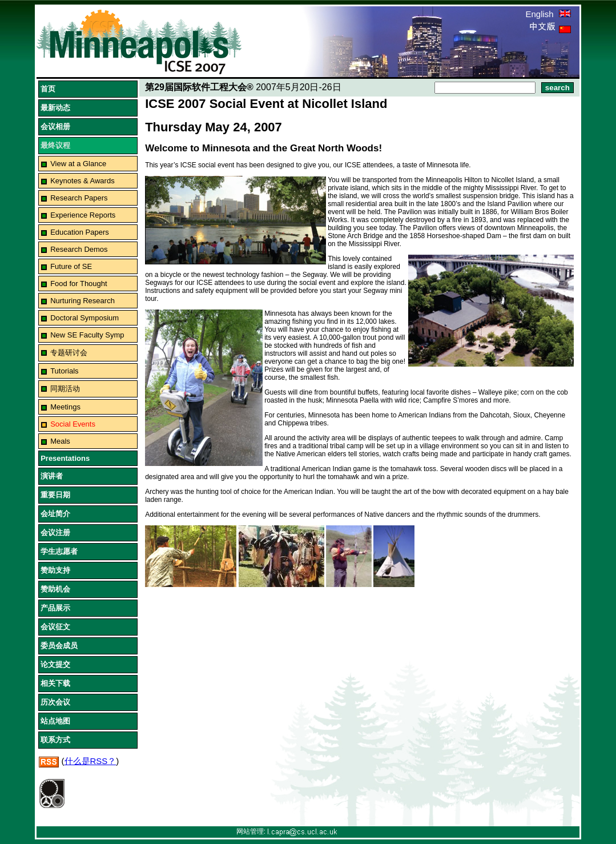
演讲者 (52, 476)
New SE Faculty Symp (87, 335)
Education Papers (80, 232)
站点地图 (55, 721)
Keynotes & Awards (82, 181)
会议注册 (55, 532)
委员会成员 (59, 646)
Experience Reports (83, 215)
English (548, 14)
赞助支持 (55, 570)
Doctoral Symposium (84, 318)
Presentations (65, 458)
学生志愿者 (59, 551)
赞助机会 (55, 589)
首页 (48, 89)
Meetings (65, 407)
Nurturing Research (82, 301)
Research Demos (79, 249)
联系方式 (55, 740)
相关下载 (55, 683)
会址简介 (55, 514)
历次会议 (55, 702)
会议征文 (55, 627)
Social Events (73, 424)
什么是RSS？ (90, 761)
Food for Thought (79, 284)
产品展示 (55, 608)
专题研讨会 (69, 353)
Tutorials (64, 371)
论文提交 (55, 664)
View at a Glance (78, 164)
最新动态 (55, 108)
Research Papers (79, 198)
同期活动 (65, 389)
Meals (60, 441)
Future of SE (71, 266)
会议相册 (55, 126)
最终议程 (55, 145)
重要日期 (55, 495)
